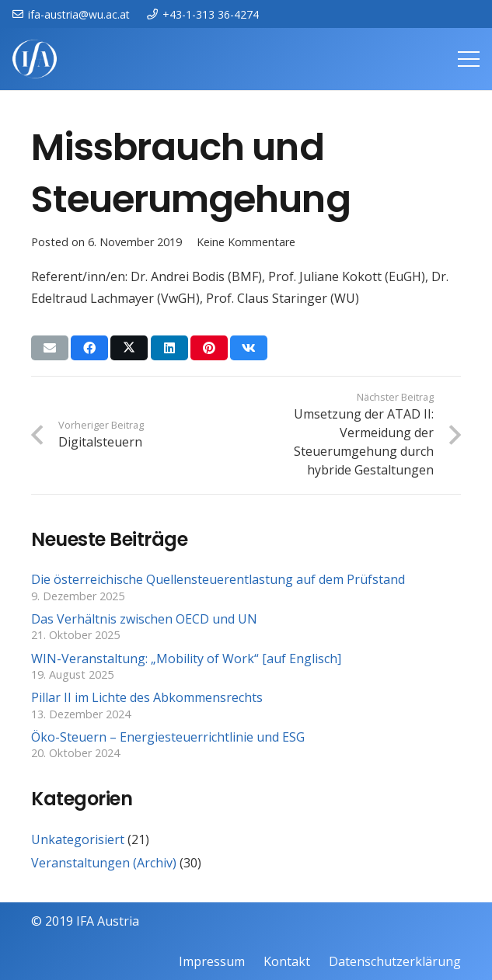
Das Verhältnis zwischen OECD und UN (144, 619)
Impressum (212, 961)
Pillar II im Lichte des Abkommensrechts (147, 697)
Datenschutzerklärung (395, 961)
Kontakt (287, 961)
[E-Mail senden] (50, 348)
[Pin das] (209, 348)
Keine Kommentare (246, 242)
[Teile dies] (89, 348)
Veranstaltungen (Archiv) (104, 863)
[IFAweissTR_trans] (35, 59)
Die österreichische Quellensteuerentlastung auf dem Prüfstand (218, 579)
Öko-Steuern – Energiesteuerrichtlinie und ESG (168, 737)
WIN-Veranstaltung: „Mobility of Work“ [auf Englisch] (186, 659)
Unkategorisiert (78, 839)
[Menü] (469, 59)
